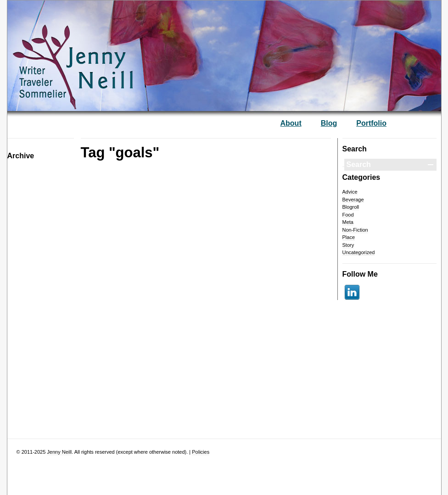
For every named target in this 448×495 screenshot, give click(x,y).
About (291, 123)
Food (348, 215)
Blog (329, 123)
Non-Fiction (355, 230)
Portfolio (371, 123)
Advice (350, 192)
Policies (201, 452)
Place (349, 237)
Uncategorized (359, 252)
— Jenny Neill (101, 51)
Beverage (353, 200)
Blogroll (351, 207)
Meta (348, 222)
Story (348, 245)
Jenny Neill (59, 452)
